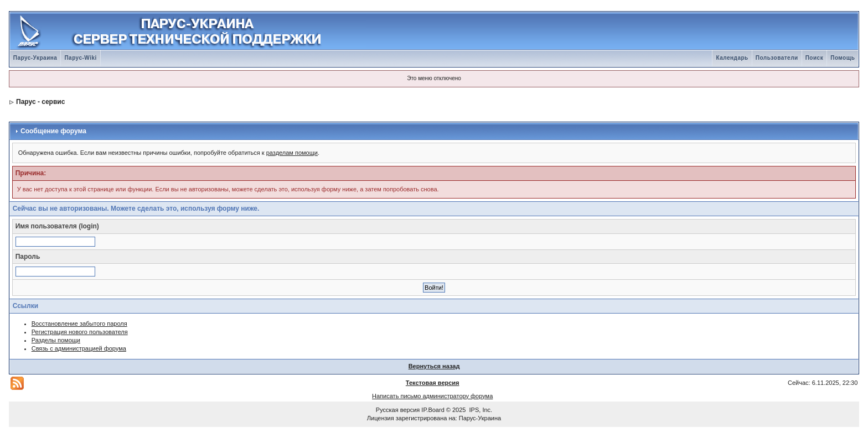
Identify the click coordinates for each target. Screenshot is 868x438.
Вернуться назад (434, 366)
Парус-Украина (35, 58)
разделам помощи (292, 153)
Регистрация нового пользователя (80, 332)
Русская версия (398, 410)
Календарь (732, 58)
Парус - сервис (40, 102)
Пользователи (777, 58)
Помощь (843, 58)
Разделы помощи (56, 340)
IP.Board (433, 410)
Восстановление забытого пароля (79, 324)
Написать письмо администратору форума (432, 396)
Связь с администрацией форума (79, 348)
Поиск (815, 58)
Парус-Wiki (80, 58)
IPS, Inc (480, 410)
